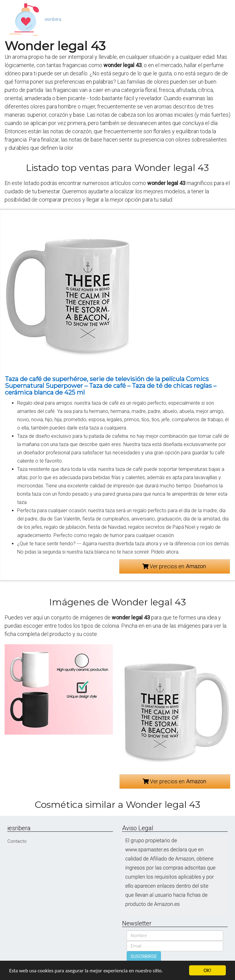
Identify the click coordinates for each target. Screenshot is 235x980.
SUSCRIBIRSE (144, 956)
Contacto (17, 841)
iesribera (53, 19)
